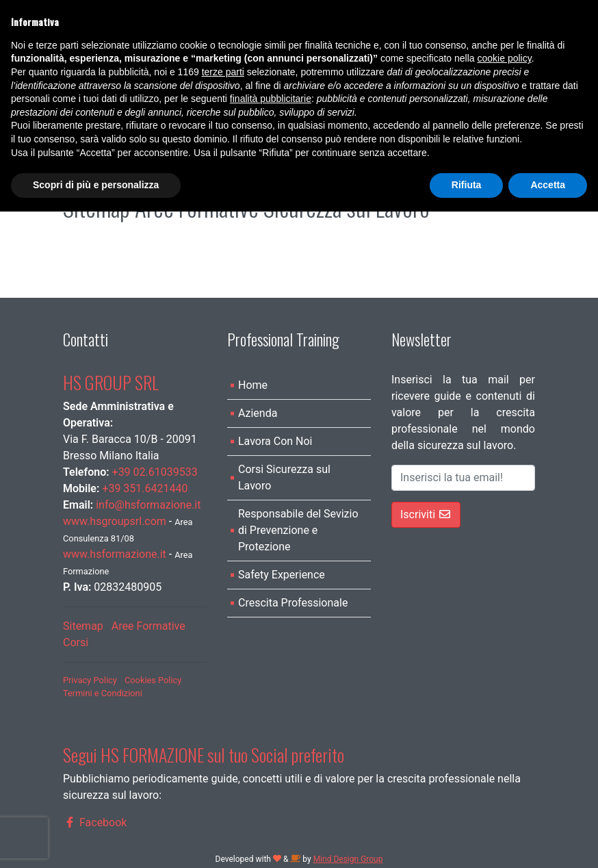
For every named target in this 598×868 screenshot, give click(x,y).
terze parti (223, 72)
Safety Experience (282, 573)
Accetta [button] (548, 185)
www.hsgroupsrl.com (115, 519)
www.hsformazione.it (115, 552)
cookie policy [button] (505, 58)
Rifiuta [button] (467, 185)
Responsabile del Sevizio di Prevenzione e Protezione (298, 528)
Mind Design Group (348, 856)
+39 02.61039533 (155, 470)
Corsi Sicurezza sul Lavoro (284, 475)
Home (253, 383)
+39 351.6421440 (145, 486)
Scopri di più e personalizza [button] (96, 185)
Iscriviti (426, 512)
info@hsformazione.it (148, 503)
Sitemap (83, 624)
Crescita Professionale (293, 601)
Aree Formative (148, 624)
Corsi (76, 640)
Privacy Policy (90, 678)
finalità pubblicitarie (271, 99)
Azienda (258, 411)
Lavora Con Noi (275, 439)
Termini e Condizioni (103, 691)
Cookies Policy (153, 678)
